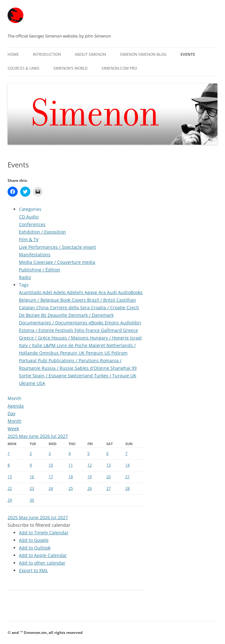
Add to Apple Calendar (43, 555)
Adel (48, 292)
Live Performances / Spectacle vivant (57, 247)
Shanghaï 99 (124, 368)
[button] (39, 525)
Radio (25, 277)
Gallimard (112, 330)
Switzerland (81, 376)
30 (32, 500)
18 (71, 477)
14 (127, 465)
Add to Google (34, 540)
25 (71, 488)
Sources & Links (24, 68)
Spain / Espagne (50, 376)
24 (51, 488)
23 (32, 488)
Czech (133, 307)
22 (10, 488)
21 (127, 477)
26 (90, 488)
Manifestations (35, 255)
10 (51, 465)
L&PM (50, 345)
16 (32, 477)
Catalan (28, 307)
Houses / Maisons (71, 338)
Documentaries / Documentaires (54, 323)
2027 (63, 436)
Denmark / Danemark (91, 315)
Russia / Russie (58, 368)
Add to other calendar (42, 563)
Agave (92, 292)
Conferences (32, 224)
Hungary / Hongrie (110, 338)
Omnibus (50, 353)
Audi (112, 292)
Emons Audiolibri (123, 323)
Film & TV (29, 239)
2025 (13, 436)
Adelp (60, 292)
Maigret (98, 345)
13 (109, 465)
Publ (43, 360)
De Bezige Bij (33, 315)
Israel (136, 338)
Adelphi (76, 292)
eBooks (97, 323)
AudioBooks (130, 292)
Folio (80, 330)
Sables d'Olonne (93, 368)
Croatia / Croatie (109, 307)
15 (10, 477)
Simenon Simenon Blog (143, 54)
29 (10, 500)
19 (90, 477)
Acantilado (31, 292)
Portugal (28, 360)
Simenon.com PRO (119, 68)
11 (71, 465)
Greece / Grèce (35, 338)
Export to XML (33, 570)
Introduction (47, 54)
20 (109, 477)
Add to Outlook (35, 548)
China (43, 307)
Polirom (119, 353)
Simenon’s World (71, 68)
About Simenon (90, 54)
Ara (103, 292)
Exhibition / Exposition (42, 232)
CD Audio (29, 217)
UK (133, 376)
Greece (130, 330)
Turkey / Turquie (112, 376)
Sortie (26, 376)
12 (90, 465)
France (93, 330)
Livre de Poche (73, 345)
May (24, 436)
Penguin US (99, 353)
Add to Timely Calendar (44, 533)
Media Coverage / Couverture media (57, 262)
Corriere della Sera (70, 307)
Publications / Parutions (74, 360)
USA (41, 383)
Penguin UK (73, 353)
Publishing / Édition (40, 270)
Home (13, 54)
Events (188, 54)
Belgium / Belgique (40, 300)
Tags (24, 285)
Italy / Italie (31, 345)
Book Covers (74, 300)
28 (127, 488)
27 (109, 488)
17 (51, 477)
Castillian (126, 300)
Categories (30, 209)
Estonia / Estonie (37, 330)
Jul (54, 436)
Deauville (58, 315)
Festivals (65, 330)
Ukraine (28, 383)
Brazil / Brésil (102, 300)
